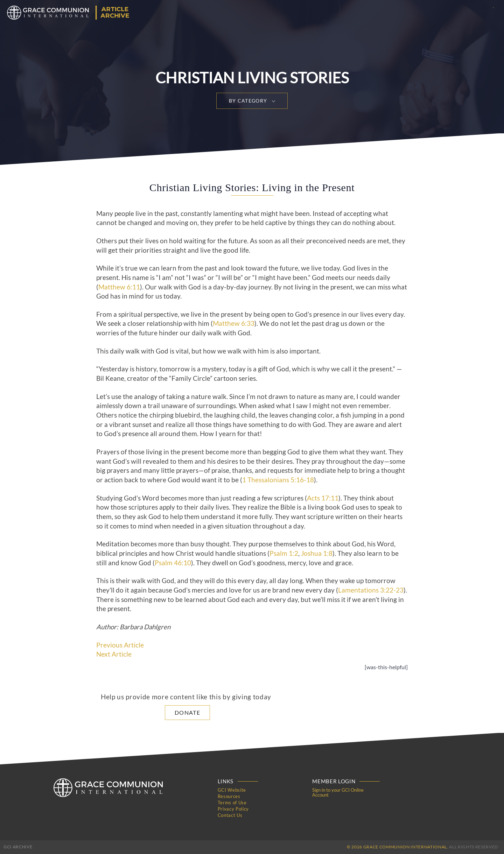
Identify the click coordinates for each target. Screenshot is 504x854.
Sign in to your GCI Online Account (338, 792)
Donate (187, 712)
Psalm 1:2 (284, 553)
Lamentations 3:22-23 (371, 590)
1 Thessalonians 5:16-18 (278, 480)
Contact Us (230, 815)
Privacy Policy (233, 809)
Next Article (114, 654)
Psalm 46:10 (173, 563)
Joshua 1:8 (317, 553)
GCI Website (232, 790)
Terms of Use (232, 803)
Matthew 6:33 (234, 323)
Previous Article (120, 645)
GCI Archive (18, 847)
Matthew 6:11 (119, 287)
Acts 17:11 (323, 498)
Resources (229, 796)
